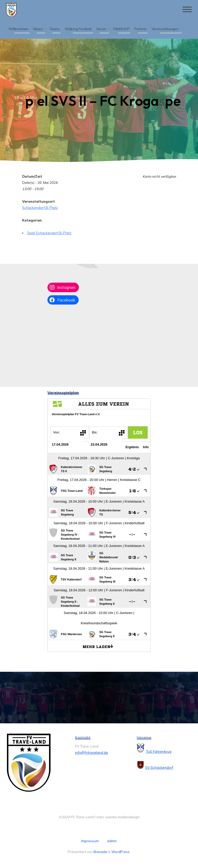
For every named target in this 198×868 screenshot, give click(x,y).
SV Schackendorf (159, 767)
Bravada (100, 852)
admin (112, 841)
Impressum (90, 841)
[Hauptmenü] (186, 10)
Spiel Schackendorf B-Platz (49, 233)
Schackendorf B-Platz (40, 207)
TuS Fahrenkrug (159, 751)
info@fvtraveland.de (92, 752)
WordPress (121, 852)
